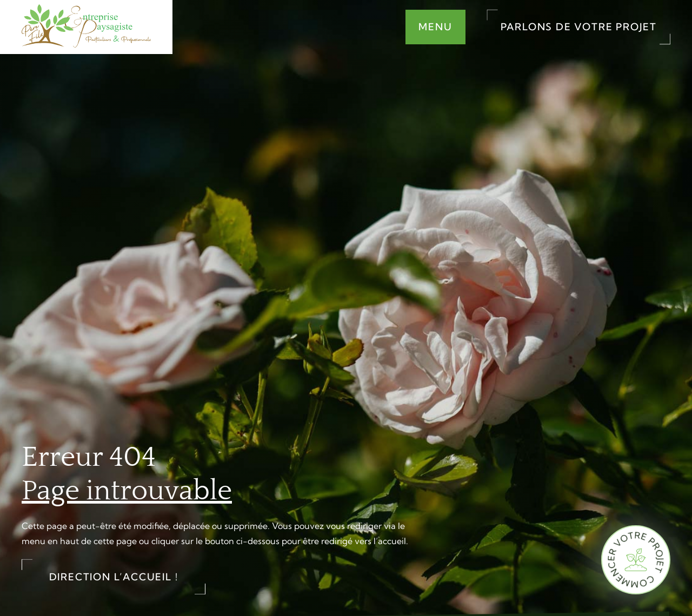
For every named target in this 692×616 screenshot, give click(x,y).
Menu (435, 27)
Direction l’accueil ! (114, 577)
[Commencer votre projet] (636, 560)
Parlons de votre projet (579, 27)
